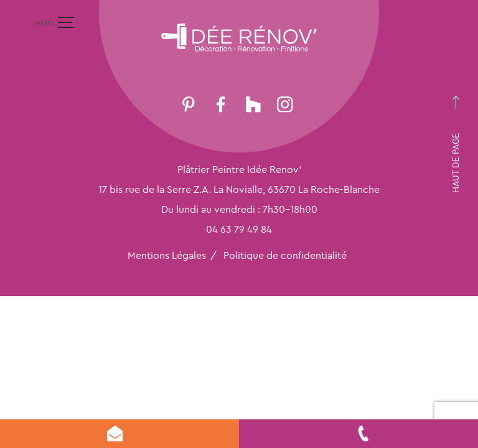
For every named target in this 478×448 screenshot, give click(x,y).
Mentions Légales (167, 255)
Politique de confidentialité (285, 255)
